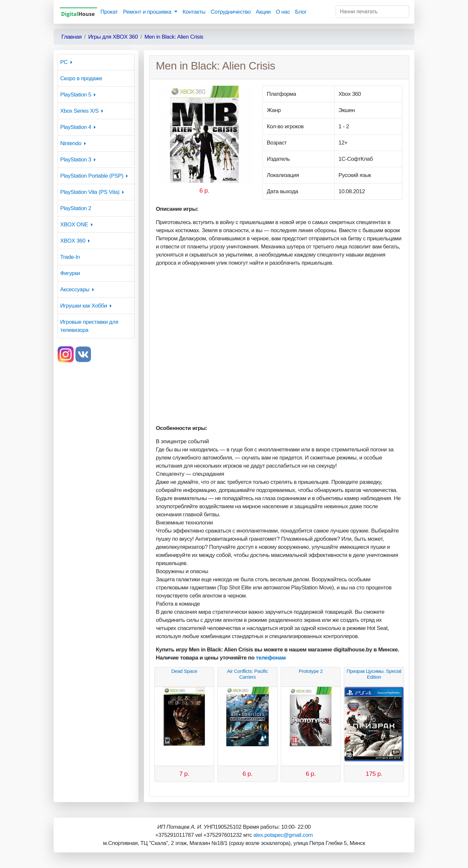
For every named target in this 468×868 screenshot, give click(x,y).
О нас (283, 12)
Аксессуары (75, 289)
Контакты (194, 12)
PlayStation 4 (76, 127)
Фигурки (70, 273)
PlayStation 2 (76, 208)
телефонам (271, 658)
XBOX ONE (74, 225)
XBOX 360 (73, 241)
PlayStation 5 (76, 95)
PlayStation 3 (76, 160)
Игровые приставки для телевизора (89, 326)
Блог (301, 12)
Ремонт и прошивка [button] (148, 12)
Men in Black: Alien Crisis (174, 37)
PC (64, 62)
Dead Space (184, 671)
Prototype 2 (311, 671)
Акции (263, 12)
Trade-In (70, 257)
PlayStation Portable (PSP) (92, 176)
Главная (71, 37)
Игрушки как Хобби (84, 306)
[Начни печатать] (372, 12)
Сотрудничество (231, 12)
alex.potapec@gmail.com (283, 835)
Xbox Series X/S (79, 111)
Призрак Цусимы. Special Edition (374, 674)
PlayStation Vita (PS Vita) (90, 192)
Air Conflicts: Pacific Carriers (247, 674)
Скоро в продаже (81, 78)
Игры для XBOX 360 (113, 37)
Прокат (109, 12)
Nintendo (71, 143)
